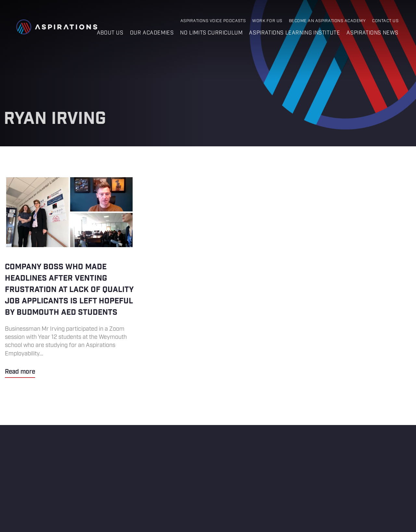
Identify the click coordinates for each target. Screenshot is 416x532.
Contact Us (385, 21)
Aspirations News (372, 33)
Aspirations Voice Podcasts (213, 21)
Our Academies (152, 33)
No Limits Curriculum (211, 33)
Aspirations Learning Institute (294, 33)
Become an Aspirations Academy (327, 21)
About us (110, 33)
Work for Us (267, 21)
